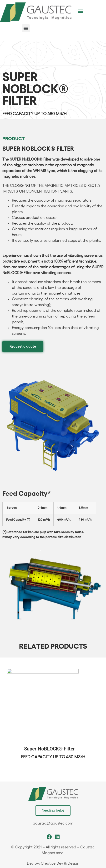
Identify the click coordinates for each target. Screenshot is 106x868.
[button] (80, 11)
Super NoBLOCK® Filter (50, 749)
